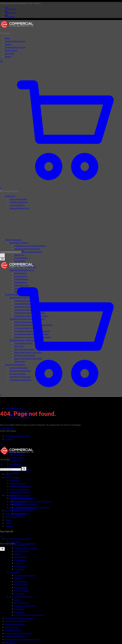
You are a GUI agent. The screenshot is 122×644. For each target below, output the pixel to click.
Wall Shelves (10, 642)
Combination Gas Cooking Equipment (30, 246)
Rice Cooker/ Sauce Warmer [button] (21, 597)
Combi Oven (15, 480)
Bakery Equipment (17, 502)
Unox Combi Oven (17, 205)
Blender (18, 554)
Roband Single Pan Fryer (25, 606)
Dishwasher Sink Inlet (24, 510)
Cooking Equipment (18, 483)
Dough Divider (16, 461)
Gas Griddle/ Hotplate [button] (19, 243)
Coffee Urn (19, 563)
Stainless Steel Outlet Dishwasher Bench (22, 639)
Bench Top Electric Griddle (26, 548)
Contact (8, 56)
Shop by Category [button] (12, 477)
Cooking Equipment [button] (13, 240)
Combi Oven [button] (10, 196)
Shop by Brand (11, 50)
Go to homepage (7, 428)
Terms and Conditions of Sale (17, 436)
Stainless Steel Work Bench (26, 504)
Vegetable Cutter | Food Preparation (29, 615)
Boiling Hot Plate (22, 603)
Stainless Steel (16, 505)
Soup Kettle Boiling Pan (15, 624)
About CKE (9, 53)
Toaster (17, 600)
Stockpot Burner (12, 627)
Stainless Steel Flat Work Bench (18, 633)
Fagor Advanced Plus (18, 199)
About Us (9, 523)
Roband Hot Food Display (20, 495)
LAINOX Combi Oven (18, 202)
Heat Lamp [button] (14, 572)
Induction (18, 578)
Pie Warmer (19, 594)
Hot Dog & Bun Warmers (25, 575)
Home (7, 38)
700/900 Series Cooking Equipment (20, 618)
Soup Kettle (19, 612)
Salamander (19, 609)
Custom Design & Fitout (15, 47)
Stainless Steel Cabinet (14, 636)
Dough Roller (15, 464)
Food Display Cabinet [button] (14, 408)
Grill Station (19, 569)
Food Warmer (20, 566)
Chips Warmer (20, 560)
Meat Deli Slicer (21, 584)
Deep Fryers (19, 255)
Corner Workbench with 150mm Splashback (33, 501)
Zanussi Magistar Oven (19, 208)
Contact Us (9, 439)
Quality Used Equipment (15, 41)
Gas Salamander (21, 258)
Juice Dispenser (21, 581)
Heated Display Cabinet (19, 492)
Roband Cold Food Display (21, 499)
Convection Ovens (17, 458)
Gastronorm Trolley (13, 630)
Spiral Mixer (15, 473)
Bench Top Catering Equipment (23, 508)
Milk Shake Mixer (22, 591)
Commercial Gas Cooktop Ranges (28, 252)
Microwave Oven (21, 588)
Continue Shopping (27, 543)
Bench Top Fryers (22, 551)
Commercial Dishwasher (20, 489)
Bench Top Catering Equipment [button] (18, 539)
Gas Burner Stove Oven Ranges (27, 249)
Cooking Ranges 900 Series (16, 621)
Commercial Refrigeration (20, 486)
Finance (8, 44)
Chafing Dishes (21, 557)
